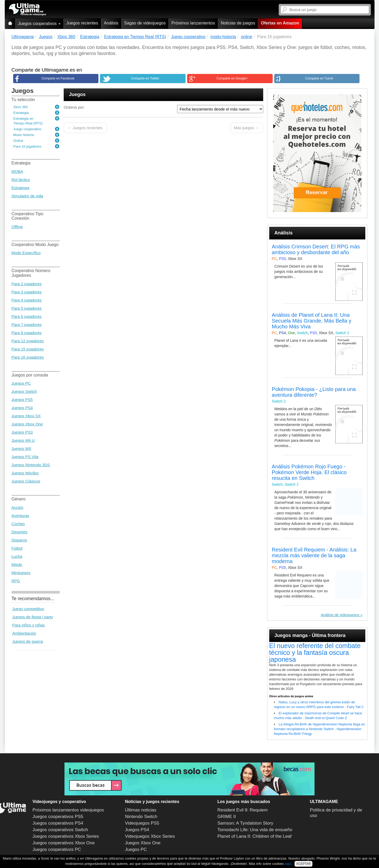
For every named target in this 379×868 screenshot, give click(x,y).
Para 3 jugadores (27, 292)
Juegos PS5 (22, 400)
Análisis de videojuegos (340, 615)
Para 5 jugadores (27, 308)
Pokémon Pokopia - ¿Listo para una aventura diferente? (314, 392)
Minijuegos (21, 573)
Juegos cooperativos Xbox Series (66, 836)
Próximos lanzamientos (193, 23)
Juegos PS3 (22, 432)
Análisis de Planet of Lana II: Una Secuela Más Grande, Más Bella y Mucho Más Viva (312, 321)
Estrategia (21, 113)
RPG (16, 581)
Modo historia (24, 135)
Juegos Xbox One (27, 424)
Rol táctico (21, 180)
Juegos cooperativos (39, 24)
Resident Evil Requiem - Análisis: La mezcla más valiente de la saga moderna (314, 555)
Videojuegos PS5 (142, 823)
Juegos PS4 (22, 408)
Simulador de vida (27, 196)
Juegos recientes (82, 23)
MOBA (17, 171)
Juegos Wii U (23, 440)
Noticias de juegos (238, 23)
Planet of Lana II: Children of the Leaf (255, 836)
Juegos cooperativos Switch (60, 830)
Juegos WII (21, 448)
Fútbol (17, 548)
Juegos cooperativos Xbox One (64, 843)
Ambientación (24, 633)
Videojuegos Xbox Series (150, 836)
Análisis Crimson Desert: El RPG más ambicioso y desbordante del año (316, 249)
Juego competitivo (28, 609)
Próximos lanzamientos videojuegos (68, 810)
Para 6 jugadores (27, 316)
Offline (17, 227)
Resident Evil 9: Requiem (243, 810)
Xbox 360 (21, 107)
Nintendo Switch (141, 817)
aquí (288, 864)
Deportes (20, 532)
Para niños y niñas (29, 625)
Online (18, 141)
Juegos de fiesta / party (33, 617)
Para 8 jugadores (27, 333)
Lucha (17, 556)
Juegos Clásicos (26, 481)
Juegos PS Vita (25, 457)
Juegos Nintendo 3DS (31, 465)
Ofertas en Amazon (280, 23)
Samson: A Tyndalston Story (245, 823)
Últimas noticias (141, 810)
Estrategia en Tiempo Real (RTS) (28, 121)
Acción (18, 507)
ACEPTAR (303, 864)
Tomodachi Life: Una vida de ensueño (255, 830)
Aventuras (20, 516)
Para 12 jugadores (28, 341)
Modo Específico (26, 253)
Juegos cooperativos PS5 (58, 817)
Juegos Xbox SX (26, 416)
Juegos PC (21, 383)
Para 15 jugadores (28, 349)
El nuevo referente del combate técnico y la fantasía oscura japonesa (315, 653)
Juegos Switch (24, 391)
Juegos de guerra (28, 641)
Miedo (17, 565)
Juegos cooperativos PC (57, 849)
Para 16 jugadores (27, 146)
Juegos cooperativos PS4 (58, 823)
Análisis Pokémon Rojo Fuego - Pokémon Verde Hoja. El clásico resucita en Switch (309, 472)
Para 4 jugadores (27, 300)
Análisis (111, 23)
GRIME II (227, 817)
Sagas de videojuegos (145, 23)
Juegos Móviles (25, 473)
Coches (18, 524)
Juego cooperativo (27, 129)
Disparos (19, 540)
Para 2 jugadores (27, 284)
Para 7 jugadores (27, 325)
